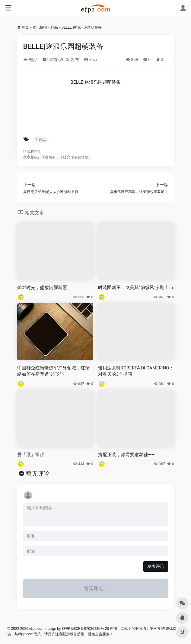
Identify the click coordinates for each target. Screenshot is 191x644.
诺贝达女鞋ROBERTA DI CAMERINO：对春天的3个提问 (136, 371)
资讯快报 (40, 27)
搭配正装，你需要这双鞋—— (126, 455)
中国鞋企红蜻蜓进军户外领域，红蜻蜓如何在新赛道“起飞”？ (53, 371)
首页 (25, 27)
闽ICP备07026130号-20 (90, 629)
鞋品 (54, 27)
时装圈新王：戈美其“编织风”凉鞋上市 (136, 288)
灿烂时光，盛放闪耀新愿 (42, 288)
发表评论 (156, 566)
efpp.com (37, 629)
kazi (90, 60)
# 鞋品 (41, 140)
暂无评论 (38, 474)
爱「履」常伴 (31, 455)
